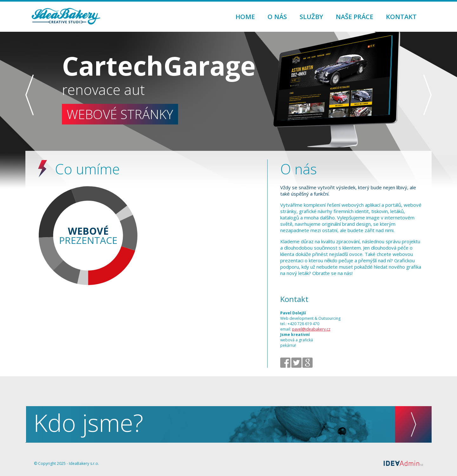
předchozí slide (30, 95)
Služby (311, 17)
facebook (285, 363)
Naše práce (354, 17)
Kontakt (401, 17)
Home (245, 17)
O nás (277, 17)
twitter (296, 363)
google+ (308, 363)
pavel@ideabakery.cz (311, 329)
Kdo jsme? (232, 424)
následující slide (427, 95)
